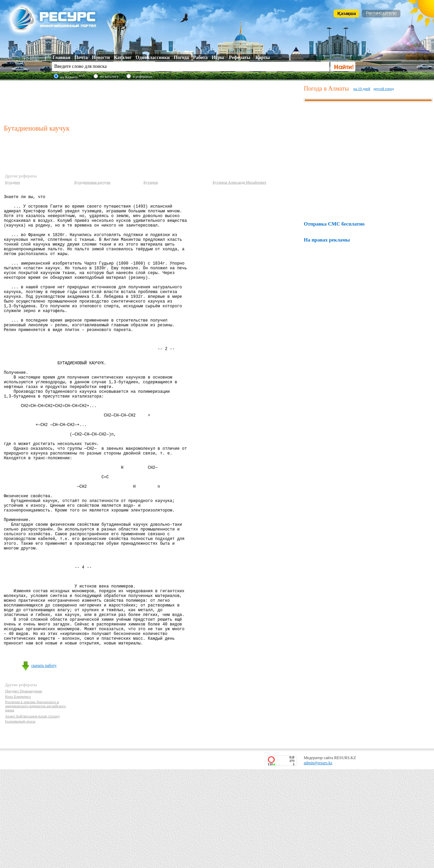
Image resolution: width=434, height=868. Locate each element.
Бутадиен (13, 182)
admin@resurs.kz (318, 862)
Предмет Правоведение (24, 790)
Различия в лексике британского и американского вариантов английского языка (35, 805)
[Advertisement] (152, 101)
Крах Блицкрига (18, 795)
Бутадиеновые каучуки (92, 182)
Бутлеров (151, 182)
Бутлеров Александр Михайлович (239, 182)
